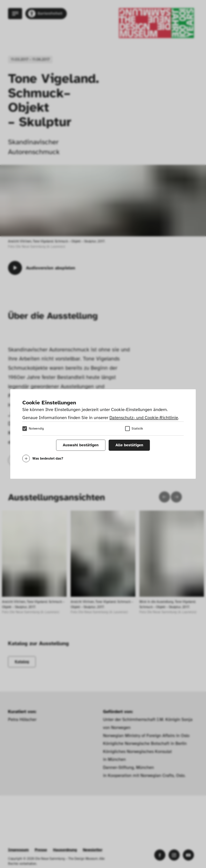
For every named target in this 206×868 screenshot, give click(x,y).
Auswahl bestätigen (81, 445)
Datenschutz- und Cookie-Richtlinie (144, 418)
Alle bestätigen (129, 445)
